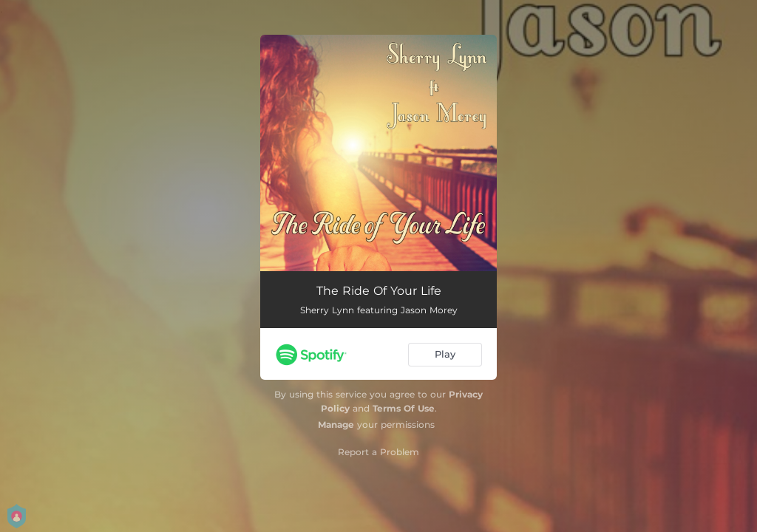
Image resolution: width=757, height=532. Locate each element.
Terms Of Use (404, 408)
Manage (336, 424)
